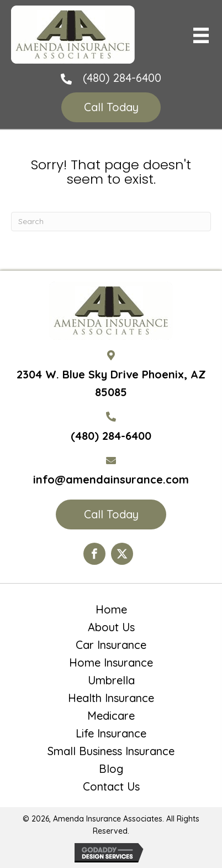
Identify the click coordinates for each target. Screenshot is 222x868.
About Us (111, 627)
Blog (111, 769)
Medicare (111, 716)
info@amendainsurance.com (111, 479)
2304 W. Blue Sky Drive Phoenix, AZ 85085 (111, 383)
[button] (111, 107)
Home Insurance (111, 663)
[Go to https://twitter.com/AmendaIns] (122, 554)
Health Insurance (111, 698)
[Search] (111, 222)
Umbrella (111, 680)
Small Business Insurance (111, 751)
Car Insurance (111, 645)
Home (111, 610)
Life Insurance (111, 734)
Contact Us (111, 787)
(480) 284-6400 (122, 78)
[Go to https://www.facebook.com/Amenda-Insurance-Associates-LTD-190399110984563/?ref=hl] (94, 554)
